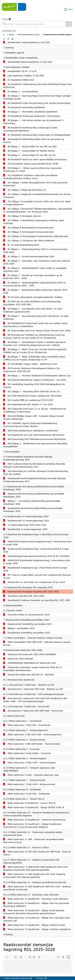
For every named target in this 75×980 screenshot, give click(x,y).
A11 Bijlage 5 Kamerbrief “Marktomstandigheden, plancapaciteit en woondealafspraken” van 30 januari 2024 (37, 210)
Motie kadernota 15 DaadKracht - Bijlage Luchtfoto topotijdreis (37, 929)
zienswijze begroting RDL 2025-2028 (24, 596)
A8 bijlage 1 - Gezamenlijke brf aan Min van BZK (30, 146)
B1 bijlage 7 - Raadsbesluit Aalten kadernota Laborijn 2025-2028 (36, 291)
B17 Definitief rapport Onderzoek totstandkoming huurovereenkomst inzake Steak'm (30, 425)
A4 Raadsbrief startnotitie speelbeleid (24, 107)
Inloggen (41, 978)
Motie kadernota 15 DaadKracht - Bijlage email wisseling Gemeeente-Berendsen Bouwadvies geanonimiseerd (34, 912)
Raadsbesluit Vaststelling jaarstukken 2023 (27, 633)
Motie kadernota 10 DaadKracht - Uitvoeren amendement (34, 820)
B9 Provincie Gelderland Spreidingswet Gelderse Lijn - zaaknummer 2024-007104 (32, 370)
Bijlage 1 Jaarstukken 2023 (19, 628)
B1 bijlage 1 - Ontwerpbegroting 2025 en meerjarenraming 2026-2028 (35, 251)
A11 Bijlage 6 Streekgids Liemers (22, 216)
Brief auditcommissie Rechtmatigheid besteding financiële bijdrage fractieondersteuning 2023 (34, 465)
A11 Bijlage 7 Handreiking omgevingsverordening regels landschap (34, 222)
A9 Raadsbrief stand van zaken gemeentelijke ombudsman (35, 159)
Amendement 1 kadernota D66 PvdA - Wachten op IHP (33, 689)
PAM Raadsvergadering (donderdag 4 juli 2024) (35, 35)
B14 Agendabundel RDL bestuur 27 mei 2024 (28, 404)
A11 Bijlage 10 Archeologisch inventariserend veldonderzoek (36, 236)
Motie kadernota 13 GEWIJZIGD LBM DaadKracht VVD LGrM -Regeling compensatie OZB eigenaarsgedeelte (36, 868)
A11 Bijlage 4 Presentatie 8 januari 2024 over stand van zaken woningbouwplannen (37, 203)
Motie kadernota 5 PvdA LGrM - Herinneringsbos (29, 763)
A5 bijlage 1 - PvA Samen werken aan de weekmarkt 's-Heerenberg (34, 122)
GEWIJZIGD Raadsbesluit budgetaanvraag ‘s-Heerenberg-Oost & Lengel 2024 (37, 562)
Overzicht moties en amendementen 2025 (27, 615)
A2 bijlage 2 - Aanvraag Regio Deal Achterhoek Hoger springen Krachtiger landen (37, 97)
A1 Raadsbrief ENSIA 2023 (19, 80)
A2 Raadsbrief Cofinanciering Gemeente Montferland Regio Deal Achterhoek (37, 86)
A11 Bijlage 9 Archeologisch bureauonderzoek (28, 232)
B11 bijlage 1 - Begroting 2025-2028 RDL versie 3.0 (31, 391)
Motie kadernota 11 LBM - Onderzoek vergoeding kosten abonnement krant (34, 841)
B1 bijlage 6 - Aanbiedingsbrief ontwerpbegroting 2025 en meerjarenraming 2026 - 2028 (35, 284)
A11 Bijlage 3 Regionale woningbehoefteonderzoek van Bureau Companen (37, 196)
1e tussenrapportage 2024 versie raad (25, 525)
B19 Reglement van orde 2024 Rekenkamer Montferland (34, 435)
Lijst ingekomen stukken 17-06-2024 (24, 76)
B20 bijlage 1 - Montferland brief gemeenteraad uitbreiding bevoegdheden (35, 445)
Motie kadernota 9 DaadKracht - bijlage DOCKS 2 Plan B (34, 807)
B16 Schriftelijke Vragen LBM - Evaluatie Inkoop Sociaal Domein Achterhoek (33, 417)
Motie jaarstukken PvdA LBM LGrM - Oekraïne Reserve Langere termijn (37, 643)
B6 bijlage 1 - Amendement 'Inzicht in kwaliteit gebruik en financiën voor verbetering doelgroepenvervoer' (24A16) (35, 344)
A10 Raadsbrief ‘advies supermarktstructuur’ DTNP (31, 164)
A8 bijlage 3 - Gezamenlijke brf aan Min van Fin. (30, 155)
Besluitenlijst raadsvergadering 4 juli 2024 (27, 42)
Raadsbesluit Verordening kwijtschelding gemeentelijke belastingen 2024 (33, 510)
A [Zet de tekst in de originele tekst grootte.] (4, 39)
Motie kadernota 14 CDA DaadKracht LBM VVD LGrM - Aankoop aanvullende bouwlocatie (37, 888)
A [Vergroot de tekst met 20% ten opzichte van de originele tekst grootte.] (8, 39)
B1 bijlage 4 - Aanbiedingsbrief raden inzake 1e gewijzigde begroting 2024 (35, 269)
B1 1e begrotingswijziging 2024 (21, 245)
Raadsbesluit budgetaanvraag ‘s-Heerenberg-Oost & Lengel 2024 (35, 569)
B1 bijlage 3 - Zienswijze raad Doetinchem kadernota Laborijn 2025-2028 (37, 262)
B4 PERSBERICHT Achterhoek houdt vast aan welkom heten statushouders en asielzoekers (35, 325)
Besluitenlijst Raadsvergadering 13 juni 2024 (28, 62)
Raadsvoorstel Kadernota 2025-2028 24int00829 (30, 654)
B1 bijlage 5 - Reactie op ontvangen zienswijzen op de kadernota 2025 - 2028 (33, 277)
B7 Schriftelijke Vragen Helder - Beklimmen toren (30, 364)
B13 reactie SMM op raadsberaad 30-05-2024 (28, 400)
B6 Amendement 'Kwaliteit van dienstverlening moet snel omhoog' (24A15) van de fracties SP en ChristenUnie (34, 336)
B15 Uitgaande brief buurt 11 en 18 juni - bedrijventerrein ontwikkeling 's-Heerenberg (35, 410)
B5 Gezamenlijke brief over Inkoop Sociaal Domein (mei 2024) (37, 331)
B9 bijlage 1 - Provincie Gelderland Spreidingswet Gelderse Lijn (37, 376)
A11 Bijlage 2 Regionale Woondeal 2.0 (25, 190)
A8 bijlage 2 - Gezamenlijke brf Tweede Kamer (29, 151)
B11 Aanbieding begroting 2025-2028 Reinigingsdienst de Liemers (34, 386)
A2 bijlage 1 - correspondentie (21, 91)
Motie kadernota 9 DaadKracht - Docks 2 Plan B (29, 803)
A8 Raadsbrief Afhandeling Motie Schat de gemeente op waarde (33, 141)
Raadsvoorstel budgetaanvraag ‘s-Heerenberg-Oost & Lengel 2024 (36, 550)
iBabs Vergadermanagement (18, 978)
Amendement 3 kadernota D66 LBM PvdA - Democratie (33, 711)
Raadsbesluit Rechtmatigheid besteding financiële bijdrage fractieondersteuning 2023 (35, 480)
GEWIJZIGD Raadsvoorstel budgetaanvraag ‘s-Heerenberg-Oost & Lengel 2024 (37, 543)
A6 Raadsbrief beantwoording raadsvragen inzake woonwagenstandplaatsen (30, 129)
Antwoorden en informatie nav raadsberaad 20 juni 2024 (34, 582)
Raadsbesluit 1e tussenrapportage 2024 (25, 529)
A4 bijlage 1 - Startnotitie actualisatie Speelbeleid (30, 112)
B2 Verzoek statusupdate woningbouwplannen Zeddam (33, 297)
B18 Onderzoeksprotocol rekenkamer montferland (31, 431)
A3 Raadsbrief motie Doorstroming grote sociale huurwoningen (37, 103)
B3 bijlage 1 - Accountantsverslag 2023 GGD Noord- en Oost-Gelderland (36, 317)
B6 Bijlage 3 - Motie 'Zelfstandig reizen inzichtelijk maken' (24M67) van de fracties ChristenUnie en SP (34, 358)
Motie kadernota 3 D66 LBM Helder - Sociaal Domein (32, 744)
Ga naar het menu (1, 2)
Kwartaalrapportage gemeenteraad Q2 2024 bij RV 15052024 (36, 556)
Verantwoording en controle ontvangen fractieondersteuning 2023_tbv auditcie (36, 473)
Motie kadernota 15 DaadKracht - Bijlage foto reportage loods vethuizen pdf (37, 919)
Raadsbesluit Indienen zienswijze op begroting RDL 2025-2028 (37, 600)
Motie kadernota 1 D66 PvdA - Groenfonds (27, 725)
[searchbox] (33, 24)
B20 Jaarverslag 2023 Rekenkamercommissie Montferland (34, 439)
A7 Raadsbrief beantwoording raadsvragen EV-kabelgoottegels (37, 135)
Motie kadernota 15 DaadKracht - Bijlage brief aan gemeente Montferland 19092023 (36, 905)
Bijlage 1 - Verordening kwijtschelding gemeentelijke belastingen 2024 (32, 502)
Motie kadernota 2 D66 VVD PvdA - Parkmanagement (32, 734)
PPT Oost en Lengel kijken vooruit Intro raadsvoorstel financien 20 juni (37, 576)
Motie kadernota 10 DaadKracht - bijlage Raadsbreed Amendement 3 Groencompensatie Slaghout (32, 825)
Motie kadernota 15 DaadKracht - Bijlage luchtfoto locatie (34, 925)
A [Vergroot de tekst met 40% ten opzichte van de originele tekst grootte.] (12, 39)
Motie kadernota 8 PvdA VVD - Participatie (27, 794)
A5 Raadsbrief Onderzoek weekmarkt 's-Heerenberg (32, 116)
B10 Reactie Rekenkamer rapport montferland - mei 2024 (34, 380)
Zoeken (5, 19)
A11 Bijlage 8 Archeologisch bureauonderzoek (28, 228)
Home (5, 35)
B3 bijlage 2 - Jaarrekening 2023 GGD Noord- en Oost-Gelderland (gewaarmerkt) (33, 310)
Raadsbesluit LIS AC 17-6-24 (20, 71)
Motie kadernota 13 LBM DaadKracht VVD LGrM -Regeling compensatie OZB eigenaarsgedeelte (34, 876)
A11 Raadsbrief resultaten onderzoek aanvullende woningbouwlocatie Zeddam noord (30, 177)
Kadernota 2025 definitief (18, 659)
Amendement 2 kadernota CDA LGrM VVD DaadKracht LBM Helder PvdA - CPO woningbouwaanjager (35, 700)
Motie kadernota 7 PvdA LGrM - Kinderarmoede (29, 784)
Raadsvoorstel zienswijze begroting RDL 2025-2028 (31, 592)
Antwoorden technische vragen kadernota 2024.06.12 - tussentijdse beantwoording (33, 669)
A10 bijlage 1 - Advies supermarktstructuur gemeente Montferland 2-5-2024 (32, 169)
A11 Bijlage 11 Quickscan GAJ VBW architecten (29, 240)
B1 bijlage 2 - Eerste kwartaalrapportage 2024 (29, 256)
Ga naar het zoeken (1, 2)
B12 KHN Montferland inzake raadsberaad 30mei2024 (32, 396)
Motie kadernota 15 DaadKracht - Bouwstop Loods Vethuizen (36, 899)
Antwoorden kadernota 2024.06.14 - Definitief (29, 675)
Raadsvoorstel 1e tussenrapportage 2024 (26, 521)
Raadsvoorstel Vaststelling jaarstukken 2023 (27, 624)
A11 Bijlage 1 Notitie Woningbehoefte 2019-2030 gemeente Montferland (35, 184)
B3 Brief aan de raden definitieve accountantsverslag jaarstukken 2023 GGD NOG (32, 303)
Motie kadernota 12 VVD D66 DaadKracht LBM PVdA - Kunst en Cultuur (37, 853)
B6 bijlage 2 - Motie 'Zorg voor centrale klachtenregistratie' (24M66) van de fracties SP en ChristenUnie (35, 351)
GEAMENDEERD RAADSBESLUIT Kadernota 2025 (30, 663)
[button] (69, 24)
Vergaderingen (14, 35)
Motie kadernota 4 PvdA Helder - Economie (27, 753)
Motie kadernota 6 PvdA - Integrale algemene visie (31, 775)
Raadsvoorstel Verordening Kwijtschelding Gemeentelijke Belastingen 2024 (34, 495)
